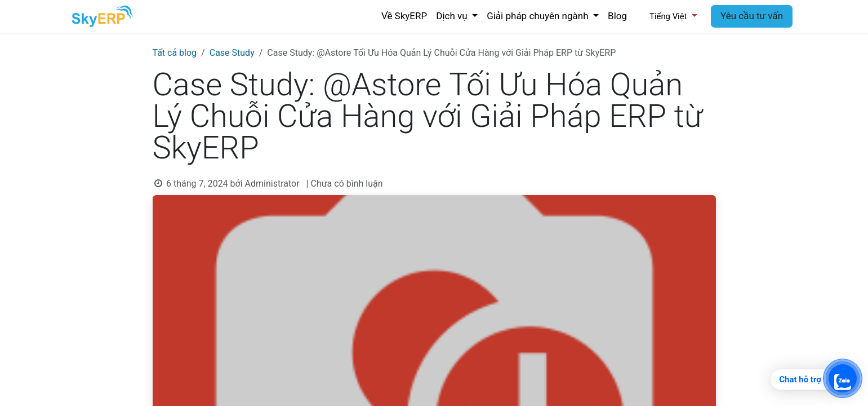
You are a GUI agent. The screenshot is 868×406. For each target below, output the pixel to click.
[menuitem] (404, 16)
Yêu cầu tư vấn (752, 16)
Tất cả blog (175, 53)
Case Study (232, 53)
